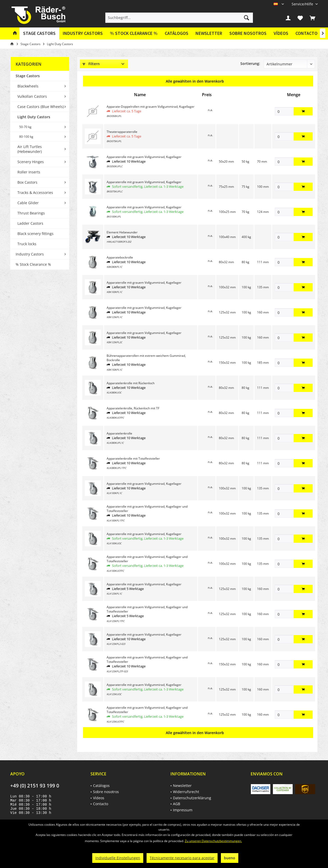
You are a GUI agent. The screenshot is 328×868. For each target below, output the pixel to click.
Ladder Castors (30, 223)
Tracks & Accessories (35, 193)
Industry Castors (30, 254)
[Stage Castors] (39, 33)
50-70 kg (25, 127)
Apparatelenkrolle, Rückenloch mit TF (133, 408)
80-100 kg (26, 137)
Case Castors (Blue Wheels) (41, 107)
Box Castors (27, 182)
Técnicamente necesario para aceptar (182, 858)
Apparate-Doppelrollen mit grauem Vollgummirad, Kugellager (151, 107)
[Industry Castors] (83, 33)
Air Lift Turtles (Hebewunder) (30, 149)
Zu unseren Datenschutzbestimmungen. (213, 841)
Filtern (91, 64)
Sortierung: (250, 63)
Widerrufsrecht (186, 792)
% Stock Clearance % (33, 264)
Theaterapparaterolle (122, 132)
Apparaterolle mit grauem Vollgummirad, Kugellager (144, 157)
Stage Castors (28, 76)
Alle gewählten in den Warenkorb (195, 81)
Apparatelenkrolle (119, 433)
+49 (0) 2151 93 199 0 (35, 786)
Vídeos (281, 33)
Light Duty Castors (34, 117)
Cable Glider (28, 203)
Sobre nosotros (248, 33)
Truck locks (27, 244)
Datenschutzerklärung (192, 798)
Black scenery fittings (35, 234)
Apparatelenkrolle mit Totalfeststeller (133, 458)
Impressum (183, 810)
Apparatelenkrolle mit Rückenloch (131, 383)
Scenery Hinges (31, 162)
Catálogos (177, 33)
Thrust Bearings (31, 213)
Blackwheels (28, 86)
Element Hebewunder (122, 232)
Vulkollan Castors (32, 96)
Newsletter (209, 33)
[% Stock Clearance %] (134, 33)
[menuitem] (303, 4)
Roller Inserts (29, 172)
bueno (230, 858)
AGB (177, 804)
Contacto (306, 33)
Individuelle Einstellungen (118, 858)
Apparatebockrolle (120, 257)
